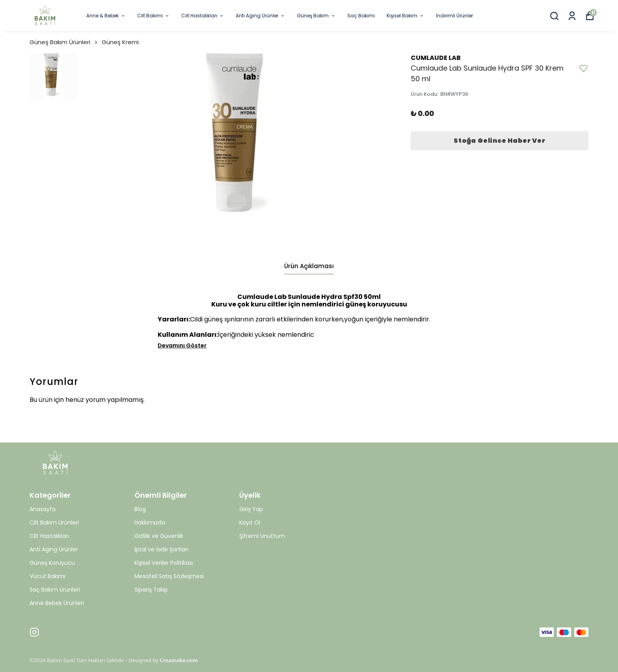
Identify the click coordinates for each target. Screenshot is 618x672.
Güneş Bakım (316, 16)
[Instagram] (34, 632)
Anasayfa (43, 509)
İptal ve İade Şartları (161, 549)
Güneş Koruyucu (52, 563)
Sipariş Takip (151, 590)
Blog (140, 509)
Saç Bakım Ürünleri (55, 590)
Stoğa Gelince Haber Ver (499, 141)
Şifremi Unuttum (262, 536)
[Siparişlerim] (572, 16)
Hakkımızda (150, 523)
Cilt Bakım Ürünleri (54, 523)
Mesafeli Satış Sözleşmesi (169, 576)
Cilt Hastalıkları (203, 16)
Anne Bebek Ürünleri (57, 603)
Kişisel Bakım (405, 16)
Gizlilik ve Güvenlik (159, 536)
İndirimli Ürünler (454, 16)
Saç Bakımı (361, 16)
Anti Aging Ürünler (260, 16)
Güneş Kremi (120, 42)
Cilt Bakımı (153, 16)
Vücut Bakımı (47, 576)
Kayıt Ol (250, 523)
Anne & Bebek (106, 16)
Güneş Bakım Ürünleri (64, 42)
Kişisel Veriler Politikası (164, 563)
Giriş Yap (251, 509)
